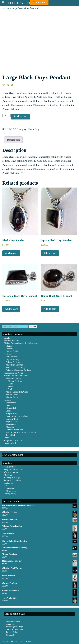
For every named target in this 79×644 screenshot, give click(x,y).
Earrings (7, 354)
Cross (8, 411)
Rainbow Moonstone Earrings (18, 370)
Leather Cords (12, 351)
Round (11, 386)
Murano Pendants (13, 397)
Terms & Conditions (12, 480)
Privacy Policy (10, 494)
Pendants (8, 400)
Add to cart (21, 116)
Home (6, 8)
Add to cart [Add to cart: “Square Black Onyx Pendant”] (50, 253)
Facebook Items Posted (13, 373)
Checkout (10, 488)
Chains (9, 346)
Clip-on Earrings (13, 360)
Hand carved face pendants (17, 416)
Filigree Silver (12, 413)
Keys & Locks (12, 422)
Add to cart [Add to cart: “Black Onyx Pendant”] (11, 253)
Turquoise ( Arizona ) (13, 441)
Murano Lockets (13, 395)
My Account (11, 491)
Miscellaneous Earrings (16, 368)
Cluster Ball (11, 408)
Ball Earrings (11, 357)
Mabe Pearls (11, 424)
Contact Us (8, 483)
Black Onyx (34, 129)
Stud (10, 389)
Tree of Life (11, 435)
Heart (10, 384)
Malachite (10, 427)
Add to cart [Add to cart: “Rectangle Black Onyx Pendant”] (11, 309)
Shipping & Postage (12, 478)
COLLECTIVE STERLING (24, 3)
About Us (8, 475)
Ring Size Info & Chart (13, 469)
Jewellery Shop (10, 467)
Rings (6, 438)
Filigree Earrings (13, 362)
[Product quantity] (6, 116)
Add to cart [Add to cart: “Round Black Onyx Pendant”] (50, 309)
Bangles (7, 338)
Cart (6, 486)
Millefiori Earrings (14, 378)
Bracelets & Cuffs (11, 341)
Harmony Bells (12, 419)
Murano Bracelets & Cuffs (17, 392)
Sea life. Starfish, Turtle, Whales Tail (21, 432)
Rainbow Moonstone (15, 430)
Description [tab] (13, 140)
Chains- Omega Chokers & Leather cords (21, 343)
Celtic (8, 405)
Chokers (9, 349)
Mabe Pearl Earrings (14, 365)
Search (33, 327)
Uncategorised (10, 443)
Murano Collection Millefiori (16, 376)
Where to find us (11, 472)
